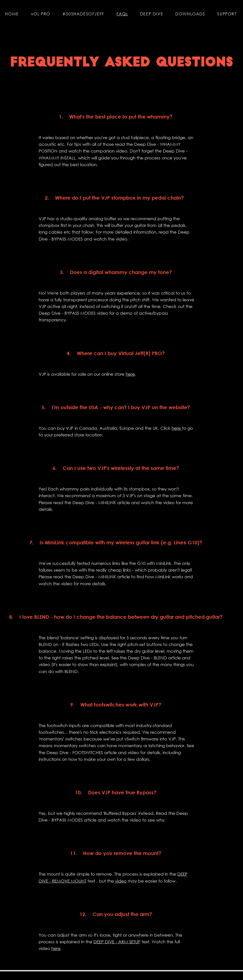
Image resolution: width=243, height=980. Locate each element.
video (121, 881)
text (91, 881)
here (130, 374)
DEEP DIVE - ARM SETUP (117, 942)
